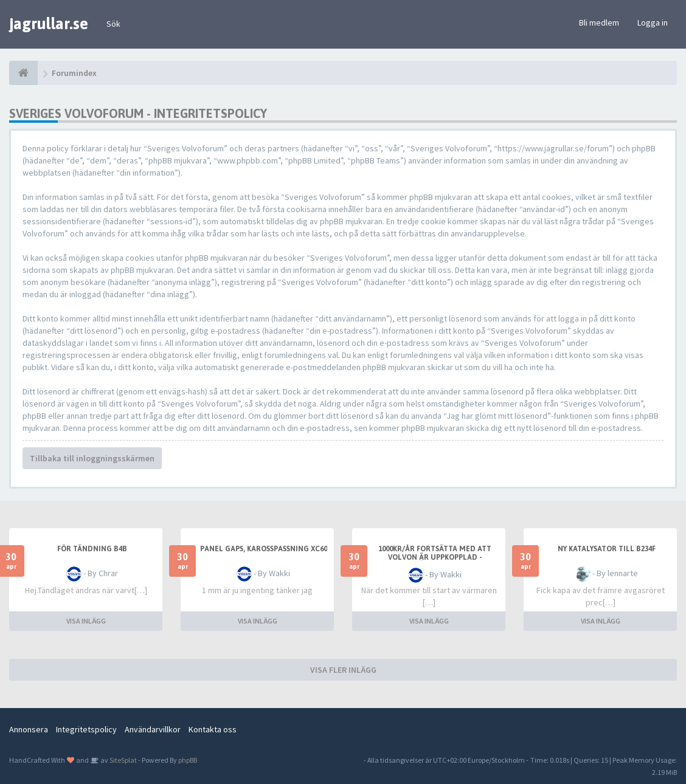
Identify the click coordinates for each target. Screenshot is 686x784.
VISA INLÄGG (86, 621)
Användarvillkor (153, 729)
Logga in (653, 22)
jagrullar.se (49, 24)
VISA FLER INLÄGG (343, 670)
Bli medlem (599, 22)
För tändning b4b (92, 549)
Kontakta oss (213, 729)
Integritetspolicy (86, 729)
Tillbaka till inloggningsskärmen (92, 458)
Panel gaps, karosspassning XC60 (264, 549)
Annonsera (29, 729)
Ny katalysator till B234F (607, 549)
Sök (113, 24)
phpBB (188, 760)
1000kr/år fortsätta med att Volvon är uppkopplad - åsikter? (435, 557)
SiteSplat (123, 760)
